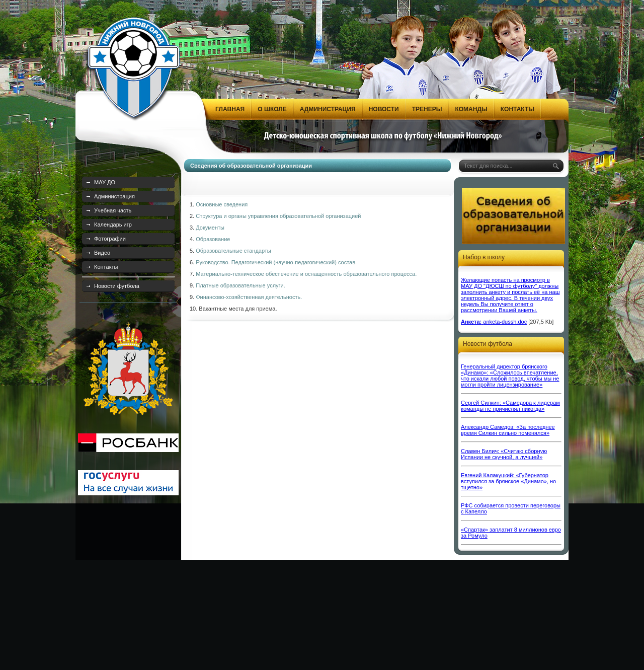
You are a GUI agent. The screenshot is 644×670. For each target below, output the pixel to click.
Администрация (114, 196)
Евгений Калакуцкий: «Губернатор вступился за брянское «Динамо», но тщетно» (508, 481)
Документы (210, 228)
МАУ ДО (105, 182)
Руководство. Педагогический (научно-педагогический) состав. (276, 262)
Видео (102, 253)
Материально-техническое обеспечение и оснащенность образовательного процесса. (306, 274)
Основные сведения (222, 204)
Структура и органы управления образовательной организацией (278, 216)
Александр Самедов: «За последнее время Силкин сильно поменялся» (508, 430)
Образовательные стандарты (233, 251)
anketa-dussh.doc (505, 322)
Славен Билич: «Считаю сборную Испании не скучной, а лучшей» (504, 454)
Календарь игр (113, 225)
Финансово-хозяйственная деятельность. (249, 297)
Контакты (106, 267)
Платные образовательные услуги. (241, 285)
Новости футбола (117, 286)
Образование (213, 239)
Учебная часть (113, 210)
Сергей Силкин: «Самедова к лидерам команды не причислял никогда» (510, 406)
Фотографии (110, 239)
